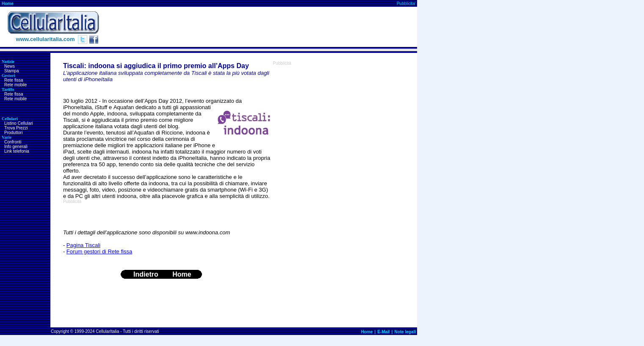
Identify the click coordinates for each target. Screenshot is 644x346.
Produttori (13, 133)
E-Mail (383, 332)
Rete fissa (14, 80)
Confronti (13, 142)
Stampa (11, 71)
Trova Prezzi (16, 128)
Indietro (146, 274)
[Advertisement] (263, 27)
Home (8, 4)
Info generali (16, 147)
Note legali (405, 332)
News (10, 66)
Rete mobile (15, 85)
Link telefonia (17, 151)
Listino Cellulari (19, 123)
